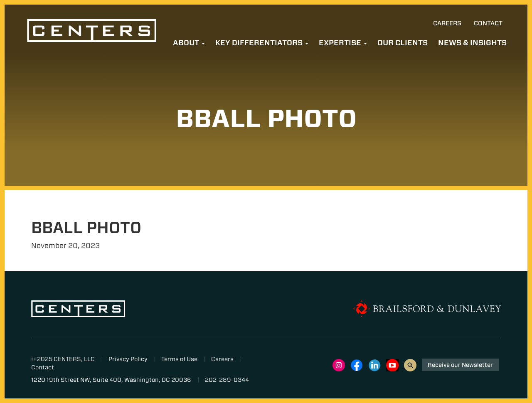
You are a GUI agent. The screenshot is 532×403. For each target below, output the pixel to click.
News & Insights (472, 43)
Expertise (343, 43)
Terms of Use (179, 359)
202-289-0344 (227, 380)
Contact (488, 23)
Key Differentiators (262, 43)
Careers (447, 23)
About (189, 43)
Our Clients (403, 43)
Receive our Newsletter (460, 365)
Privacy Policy (128, 359)
